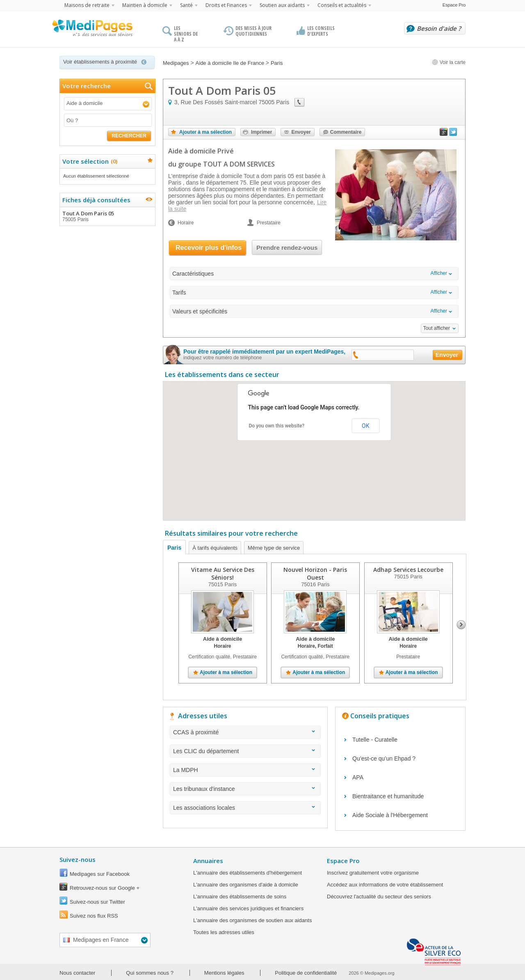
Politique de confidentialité (306, 973)
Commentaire (346, 132)
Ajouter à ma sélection (205, 132)
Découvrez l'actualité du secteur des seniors (379, 897)
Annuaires (208, 861)
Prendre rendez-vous (287, 248)
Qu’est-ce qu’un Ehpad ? (384, 758)
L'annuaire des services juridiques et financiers (248, 908)
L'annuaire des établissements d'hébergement (248, 873)
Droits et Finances (226, 5)
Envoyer (301, 132)
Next (461, 625)
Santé (186, 5)
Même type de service (274, 548)
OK (365, 426)
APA (358, 777)
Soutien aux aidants (282, 5)
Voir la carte (449, 62)
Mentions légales (224, 973)
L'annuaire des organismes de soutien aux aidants (252, 920)
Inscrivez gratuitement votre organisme (373, 873)
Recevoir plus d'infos (209, 248)
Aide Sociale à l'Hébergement (390, 815)
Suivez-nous (78, 859)
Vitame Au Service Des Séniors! (223, 573)
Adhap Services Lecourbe (408, 570)
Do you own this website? (277, 426)
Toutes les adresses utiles (224, 932)
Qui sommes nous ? (150, 973)
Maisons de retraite (87, 5)
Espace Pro (454, 5)
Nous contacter (77, 973)
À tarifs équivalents (215, 548)
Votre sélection (89, 161)
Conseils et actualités (342, 5)
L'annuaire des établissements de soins (240, 897)
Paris (174, 548)
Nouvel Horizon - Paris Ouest (315, 573)
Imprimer (261, 132)
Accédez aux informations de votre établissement (385, 885)
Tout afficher (437, 328)
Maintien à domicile (145, 5)
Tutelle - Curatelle (375, 740)
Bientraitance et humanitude (388, 796)
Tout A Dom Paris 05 (107, 216)
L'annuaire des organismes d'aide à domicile (246, 885)
